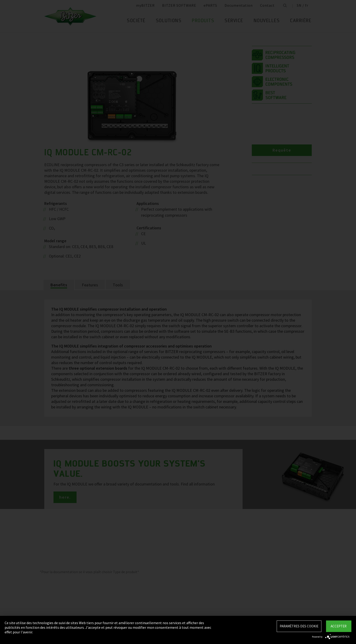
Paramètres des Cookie (299, 626)
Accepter (339, 626)
